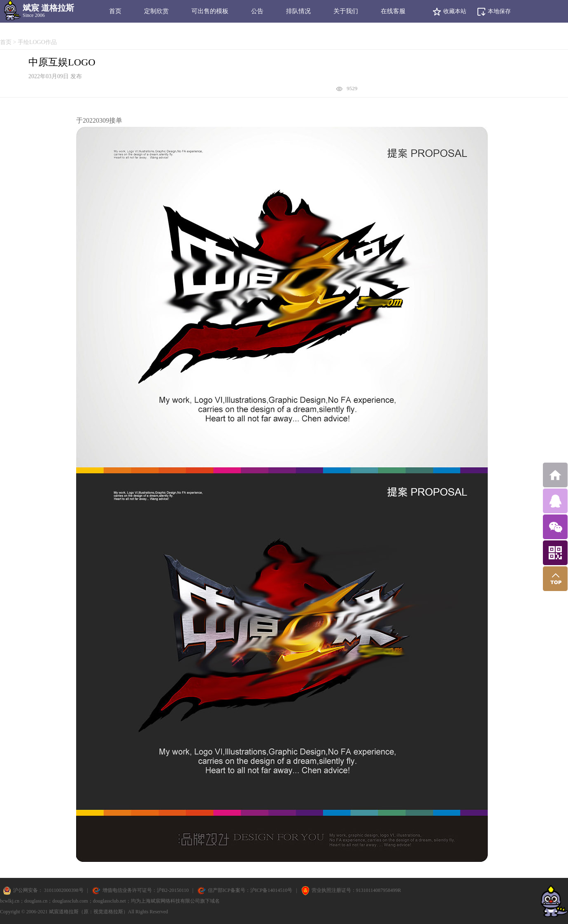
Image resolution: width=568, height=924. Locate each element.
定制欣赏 (156, 11)
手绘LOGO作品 (37, 42)
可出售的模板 (210, 11)
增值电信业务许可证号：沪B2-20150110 (146, 890)
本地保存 (494, 12)
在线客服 (393, 11)
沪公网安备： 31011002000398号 (48, 890)
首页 (115, 11)
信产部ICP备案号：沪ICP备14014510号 (250, 890)
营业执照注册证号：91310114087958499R (356, 890)
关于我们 (346, 11)
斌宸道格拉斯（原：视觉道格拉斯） (88, 912)
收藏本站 (449, 12)
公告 (257, 11)
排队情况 (298, 11)
